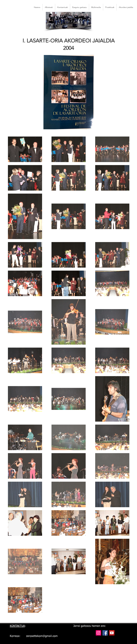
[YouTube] (112, 633)
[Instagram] (98, 633)
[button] (126, 7)
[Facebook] (105, 633)
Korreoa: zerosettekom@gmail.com (34, 636)
